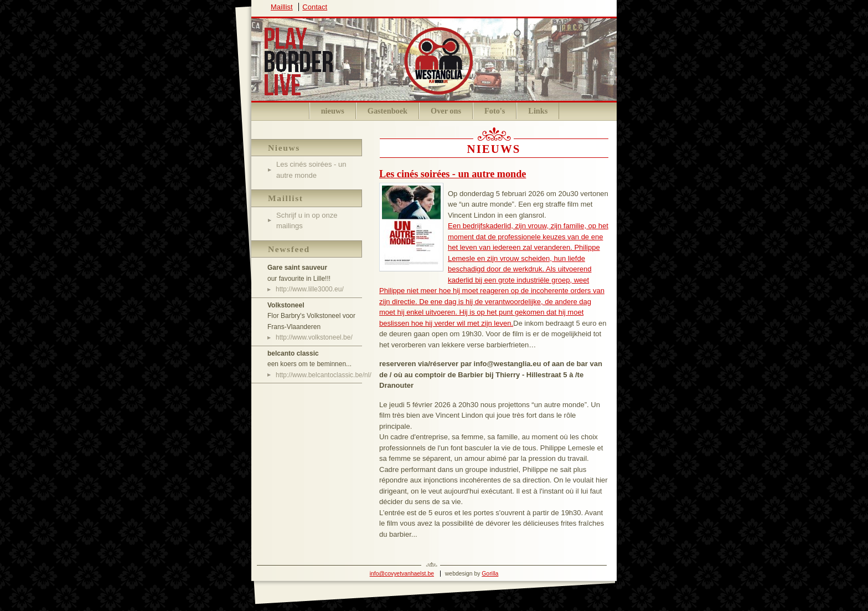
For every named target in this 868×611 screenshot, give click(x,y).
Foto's (495, 111)
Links (538, 111)
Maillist (282, 7)
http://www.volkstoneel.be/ (314, 337)
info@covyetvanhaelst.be (402, 574)
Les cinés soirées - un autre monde (453, 174)
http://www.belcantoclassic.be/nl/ (319, 375)
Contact (315, 7)
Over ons (446, 111)
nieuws (333, 111)
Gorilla (490, 574)
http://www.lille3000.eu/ (310, 289)
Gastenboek (387, 111)
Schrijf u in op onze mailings (307, 221)
